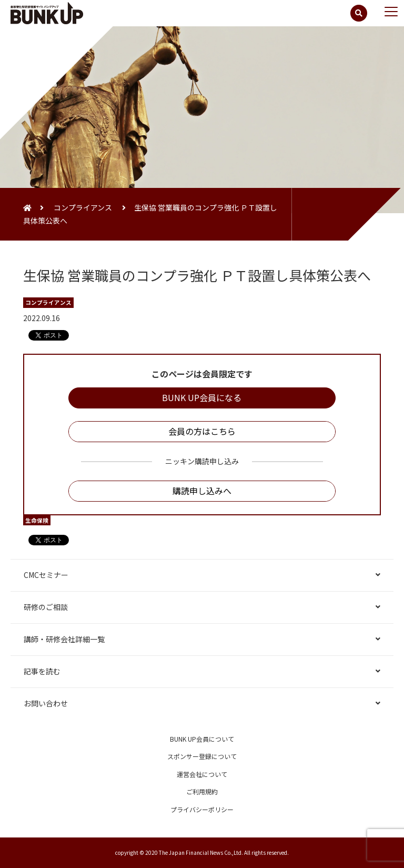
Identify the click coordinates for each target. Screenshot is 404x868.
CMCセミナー (46, 575)
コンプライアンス (83, 207)
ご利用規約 (202, 791)
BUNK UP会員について (202, 739)
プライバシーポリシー (202, 809)
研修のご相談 (46, 607)
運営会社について (202, 774)
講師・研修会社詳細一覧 (64, 639)
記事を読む (42, 671)
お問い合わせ (46, 703)
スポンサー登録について (202, 756)
